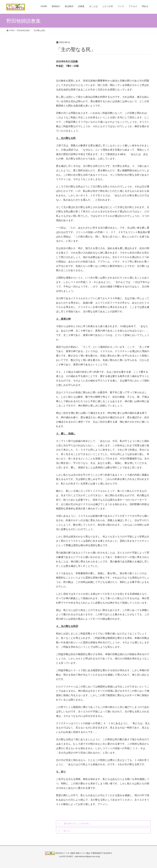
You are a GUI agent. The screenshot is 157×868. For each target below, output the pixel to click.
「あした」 (67, 831)
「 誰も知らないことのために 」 (77, 823)
